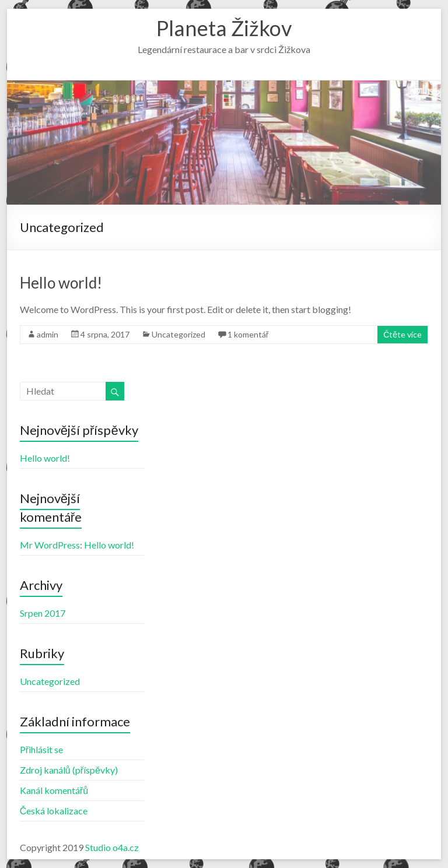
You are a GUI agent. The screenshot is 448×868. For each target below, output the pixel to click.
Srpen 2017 (43, 613)
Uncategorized (178, 334)
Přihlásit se (41, 749)
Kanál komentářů (54, 790)
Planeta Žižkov (224, 28)
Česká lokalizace (54, 811)
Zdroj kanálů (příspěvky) (69, 770)
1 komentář (248, 334)
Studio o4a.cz (112, 847)
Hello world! (61, 283)
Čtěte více (402, 334)
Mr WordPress (50, 545)
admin (48, 334)
